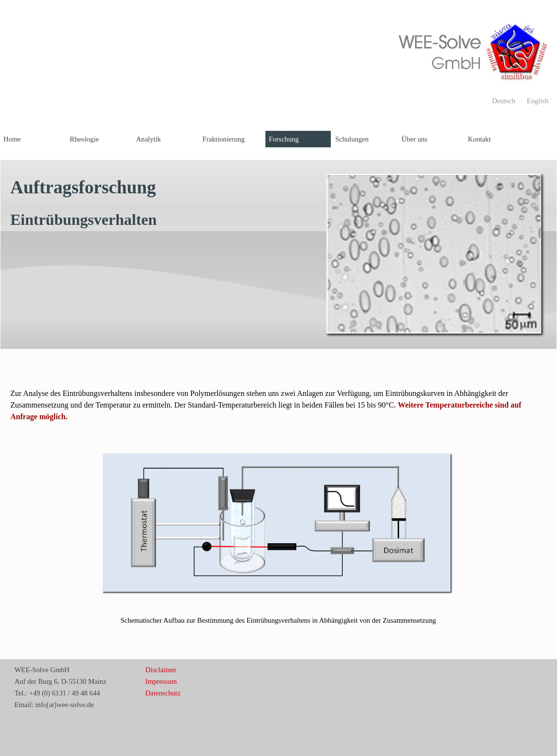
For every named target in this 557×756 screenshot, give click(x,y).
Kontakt (479, 139)
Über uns (414, 139)
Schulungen (352, 139)
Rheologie (84, 139)
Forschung (284, 139)
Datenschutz (163, 693)
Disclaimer (161, 670)
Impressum (161, 681)
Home (12, 139)
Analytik (148, 139)
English (538, 101)
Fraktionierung (224, 139)
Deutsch (504, 101)
